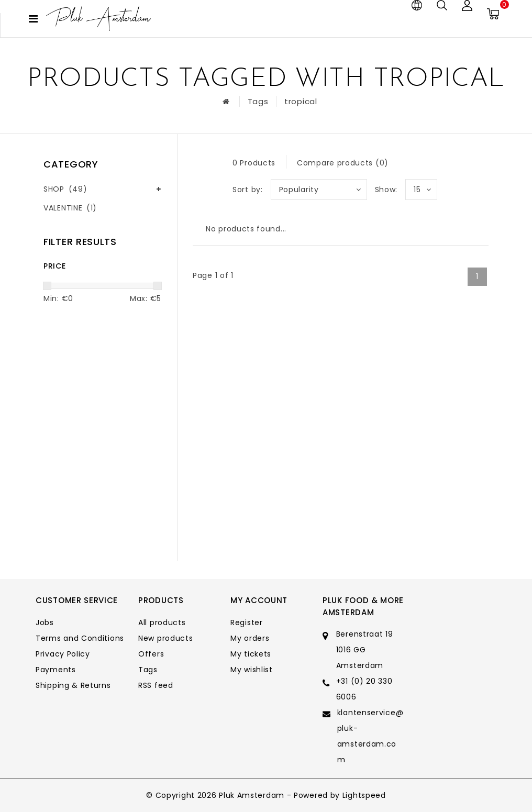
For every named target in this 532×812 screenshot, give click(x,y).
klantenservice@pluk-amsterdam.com (370, 736)
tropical (301, 101)
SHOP (65, 189)
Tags (258, 101)
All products (162, 622)
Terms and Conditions (80, 638)
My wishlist (252, 670)
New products (165, 638)
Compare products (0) (343, 163)
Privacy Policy (63, 654)
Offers (151, 654)
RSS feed (156, 685)
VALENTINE (70, 208)
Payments (56, 670)
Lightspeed (364, 795)
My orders (250, 638)
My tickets (251, 654)
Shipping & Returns (73, 685)
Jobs (45, 622)
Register (247, 622)
